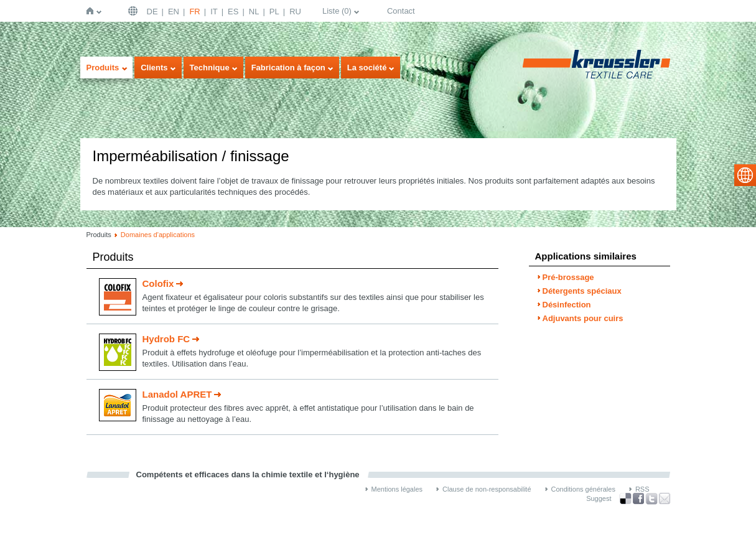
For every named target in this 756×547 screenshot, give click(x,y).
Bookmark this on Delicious (625, 498)
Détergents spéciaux (582, 291)
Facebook (638, 499)
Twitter (651, 499)
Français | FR (134, 11)
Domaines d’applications (158, 235)
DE (152, 12)
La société (367, 68)
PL (274, 12)
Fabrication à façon (288, 68)
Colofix (158, 283)
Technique (210, 68)
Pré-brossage (568, 277)
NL (254, 12)
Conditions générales (583, 489)
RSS (642, 489)
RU (295, 12)
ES (233, 12)
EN (174, 12)
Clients (154, 68)
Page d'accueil (92, 11)
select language (745, 175)
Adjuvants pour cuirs (583, 318)
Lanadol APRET (177, 394)
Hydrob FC (166, 339)
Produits (103, 68)
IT (214, 12)
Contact (401, 11)
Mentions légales (397, 489)
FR (194, 12)
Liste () (337, 11)
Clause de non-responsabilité (487, 489)
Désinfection (567, 305)
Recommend (665, 498)
